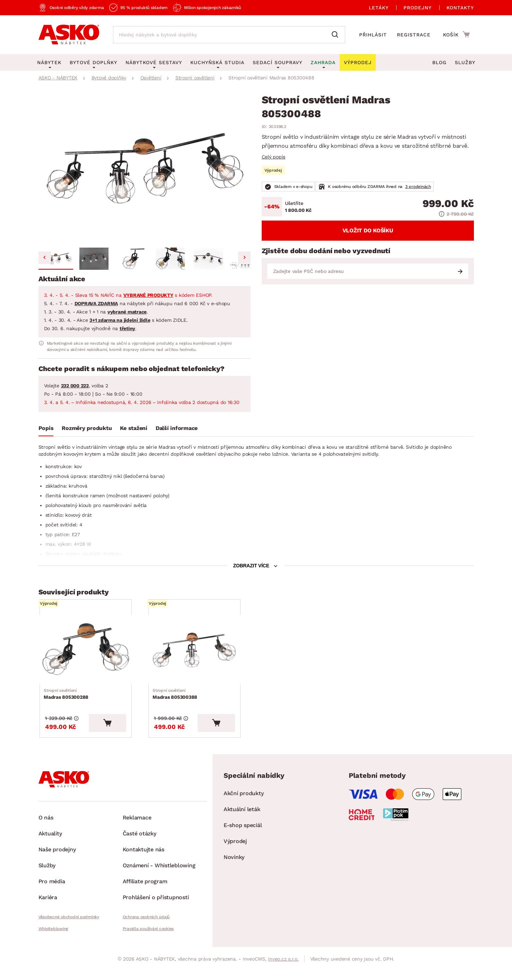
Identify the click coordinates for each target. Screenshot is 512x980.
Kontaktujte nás (144, 862)
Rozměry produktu (87, 428)
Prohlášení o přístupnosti (156, 910)
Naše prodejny (57, 862)
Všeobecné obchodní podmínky (69, 929)
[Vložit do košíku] (122, 736)
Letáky (379, 8)
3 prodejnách (418, 187)
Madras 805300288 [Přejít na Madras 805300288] (67, 703)
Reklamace (137, 830)
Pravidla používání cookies (148, 941)
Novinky (234, 870)
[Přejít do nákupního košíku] (456, 34)
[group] (145, 170)
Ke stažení (134, 428)
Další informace (177, 428)
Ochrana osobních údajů (146, 929)
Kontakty (460, 8)
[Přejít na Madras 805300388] (202, 654)
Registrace (414, 35)
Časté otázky (140, 846)
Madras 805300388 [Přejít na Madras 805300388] (176, 703)
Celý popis (274, 157)
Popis (46, 428)
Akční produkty (244, 806)
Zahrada (323, 62)
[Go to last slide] (45, 258)
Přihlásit (373, 35)
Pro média (52, 894)
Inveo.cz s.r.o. (283, 971)
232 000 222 (75, 386)
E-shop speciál (243, 838)
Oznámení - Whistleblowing (159, 878)
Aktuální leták (242, 822)
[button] (56, 259)
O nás (46, 830)
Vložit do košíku (368, 230)
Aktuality (50, 846)
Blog (439, 62)
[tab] (46, 430)
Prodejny (418, 8)
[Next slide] (244, 258)
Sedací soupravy (277, 62)
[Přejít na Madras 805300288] (93, 654)
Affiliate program (145, 894)
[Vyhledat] (337, 35)
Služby (465, 62)
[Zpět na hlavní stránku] (69, 35)
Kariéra (48, 910)
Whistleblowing (53, 941)
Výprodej (235, 854)
